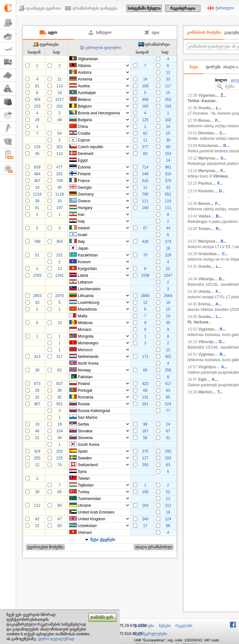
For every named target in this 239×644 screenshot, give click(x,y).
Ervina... (206, 304)
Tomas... (206, 229)
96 (168, 526)
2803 (37, 296)
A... (219, 304)
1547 (168, 275)
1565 (37, 275)
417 (168, 384)
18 (37, 187)
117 (168, 86)
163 (145, 505)
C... (222, 133)
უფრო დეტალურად (56, 639)
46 (37, 431)
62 (145, 133)
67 (145, 228)
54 (59, 133)
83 (145, 154)
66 (145, 370)
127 (145, 458)
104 (60, 431)
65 (59, 492)
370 (168, 181)
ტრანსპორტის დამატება (95, 8)
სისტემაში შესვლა (144, 8)
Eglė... (204, 380)
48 (59, 120)
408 (145, 100)
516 (145, 181)
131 (145, 397)
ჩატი (194, 67)
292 (168, 451)
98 (145, 424)
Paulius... (207, 183)
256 (168, 370)
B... (219, 216)
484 (37, 174)
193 (168, 106)
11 (145, 140)
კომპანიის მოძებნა (204, 33)
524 (168, 404)
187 (145, 431)
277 (145, 147)
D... (226, 146)
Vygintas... (208, 329)
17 (145, 526)
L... (219, 108)
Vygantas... (208, 95)
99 (168, 147)
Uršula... (206, 292)
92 (59, 397)
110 (60, 154)
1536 (145, 275)
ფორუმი (213, 67)
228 (168, 255)
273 (168, 242)
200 (145, 465)
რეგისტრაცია (183, 8)
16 (168, 248)
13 (59, 269)
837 (60, 384)
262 (60, 106)
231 (60, 255)
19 (59, 93)
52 (168, 492)
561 (60, 404)
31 (168, 438)
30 (59, 201)
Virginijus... (208, 367)
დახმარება (144, 626)
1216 (37, 194)
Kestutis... (207, 191)
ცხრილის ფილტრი (103, 48)
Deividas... (208, 133)
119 (168, 201)
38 (37, 370)
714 (145, 167)
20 (37, 303)
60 (59, 526)
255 (37, 458)
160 (145, 208)
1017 (60, 100)
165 (145, 106)
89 (59, 505)
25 (168, 133)
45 (37, 154)
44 (168, 228)
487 (37, 181)
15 (168, 93)
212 (168, 505)
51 (37, 255)
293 (168, 458)
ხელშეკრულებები (151, 634)
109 (145, 86)
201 (60, 174)
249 (145, 174)
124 (37, 147)
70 (145, 255)
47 (59, 519)
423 (145, 384)
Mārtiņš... (207, 392)
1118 (60, 194)
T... (220, 392)
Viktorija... (207, 279)
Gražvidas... (209, 254)
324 (37, 451)
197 (60, 208)
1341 (60, 275)
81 (37, 86)
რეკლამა (184, 626)
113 (60, 86)
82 (59, 370)
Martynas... (208, 158)
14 (168, 160)
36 (59, 390)
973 (37, 384)
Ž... (223, 95)
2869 (145, 296)
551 (168, 194)
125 (145, 120)
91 (37, 208)
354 (60, 242)
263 (168, 100)
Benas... (206, 120)
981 (168, 167)
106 (145, 492)
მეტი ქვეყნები (102, 540)
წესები (165, 626)
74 (59, 465)
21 (59, 79)
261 (145, 404)
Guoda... (206, 108)
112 (37, 505)
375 (145, 451)
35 (168, 323)
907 (37, 404)
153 (168, 154)
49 (59, 438)
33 (168, 79)
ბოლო (221, 80)
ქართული (225, 8)
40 (59, 187)
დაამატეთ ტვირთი (44, 8)
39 (168, 140)
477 (60, 167)
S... (224, 158)
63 (168, 390)
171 (145, 357)
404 (37, 100)
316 (168, 174)
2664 (168, 296)
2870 (60, 296)
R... (219, 229)
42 (37, 519)
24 (145, 79)
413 (37, 357)
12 (168, 72)
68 (145, 390)
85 (168, 397)
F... (218, 120)
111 (145, 201)
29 (37, 120)
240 (145, 519)
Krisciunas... (210, 146)
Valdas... (206, 216)
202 (60, 451)
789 (37, 242)
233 (37, 106)
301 (60, 147)
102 (168, 120)
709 (60, 181)
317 (60, 357)
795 (145, 194)
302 (168, 357)
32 (37, 397)
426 (145, 242)
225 (60, 458)
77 (168, 411)
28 (37, 390)
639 (37, 167)
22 (168, 269)
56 (145, 438)
